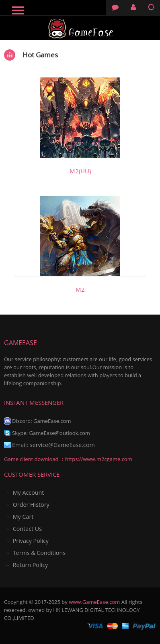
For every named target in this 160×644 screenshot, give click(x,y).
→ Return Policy (26, 565)
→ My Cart (19, 517)
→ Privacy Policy (26, 541)
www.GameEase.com (94, 602)
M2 (80, 289)
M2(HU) (80, 171)
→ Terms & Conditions (35, 553)
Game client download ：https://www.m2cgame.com (68, 459)
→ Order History (27, 505)
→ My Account (24, 493)
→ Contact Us (23, 529)
